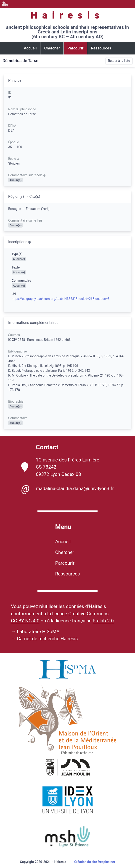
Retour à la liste (119, 61)
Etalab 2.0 (103, 621)
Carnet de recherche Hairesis (47, 639)
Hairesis (67, 15)
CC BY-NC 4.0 (25, 621)
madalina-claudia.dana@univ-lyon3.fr (67, 489)
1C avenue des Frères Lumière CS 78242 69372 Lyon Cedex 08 (60, 467)
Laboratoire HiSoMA (38, 632)
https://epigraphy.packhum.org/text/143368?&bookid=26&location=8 (61, 299)
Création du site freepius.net (95, 862)
